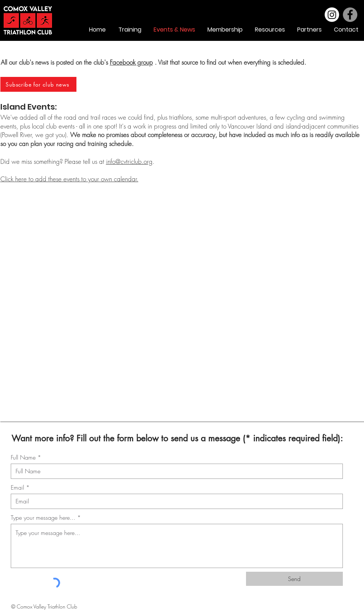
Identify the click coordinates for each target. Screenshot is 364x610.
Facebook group (131, 62)
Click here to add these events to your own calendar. (69, 179)
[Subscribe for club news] (38, 84)
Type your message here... (43, 517)
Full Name (23, 457)
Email (17, 487)
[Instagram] (332, 15)
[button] (269, 30)
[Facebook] (350, 15)
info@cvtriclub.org (129, 161)
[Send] (294, 579)
